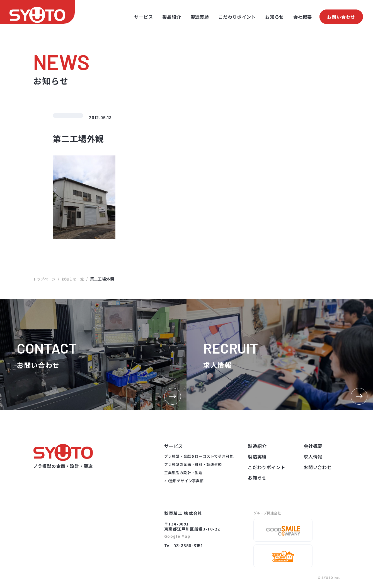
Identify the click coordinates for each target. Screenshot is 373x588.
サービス (143, 17)
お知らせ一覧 (75, 279)
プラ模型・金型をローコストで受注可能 (199, 456)
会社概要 (303, 17)
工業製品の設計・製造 (183, 473)
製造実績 (200, 17)
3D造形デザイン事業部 (184, 481)
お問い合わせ (341, 17)
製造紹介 (257, 446)
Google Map (177, 537)
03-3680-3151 (188, 545)
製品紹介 (172, 17)
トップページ (45, 279)
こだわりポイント (237, 17)
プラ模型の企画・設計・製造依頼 (193, 464)
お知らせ (274, 17)
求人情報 (313, 457)
